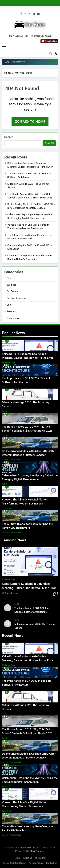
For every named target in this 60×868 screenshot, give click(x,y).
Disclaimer (41, 858)
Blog (9, 278)
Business (11, 285)
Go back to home (30, 122)
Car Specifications (16, 298)
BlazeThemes (37, 851)
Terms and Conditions (14, 863)
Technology (13, 318)
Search (9, 137)
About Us (28, 858)
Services (11, 311)
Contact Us (52, 863)
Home (17, 858)
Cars (9, 305)
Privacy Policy (36, 863)
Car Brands (12, 291)
